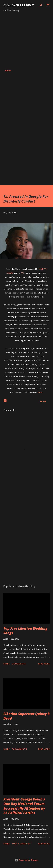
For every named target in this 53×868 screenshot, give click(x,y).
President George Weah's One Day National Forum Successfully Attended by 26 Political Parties (24, 806)
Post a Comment (21, 844)
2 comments (19, 664)
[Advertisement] (26, 41)
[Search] (41, 5)
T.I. (23, 273)
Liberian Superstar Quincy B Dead (26, 716)
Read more (44, 664)
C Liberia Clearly (19, 5)
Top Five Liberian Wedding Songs (25, 631)
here (40, 392)
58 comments (19, 749)
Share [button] (43, 401)
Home (8, 71)
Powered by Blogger (27, 860)
